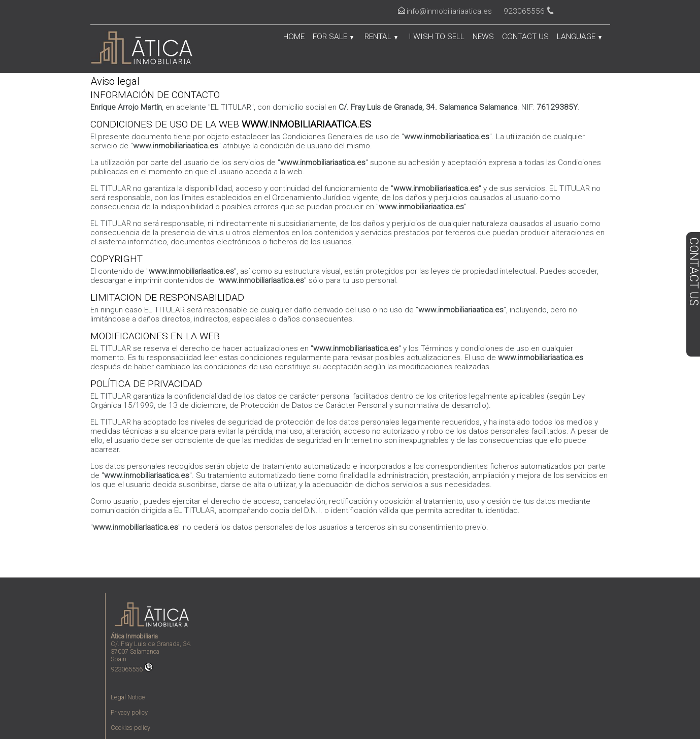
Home (294, 37)
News (483, 37)
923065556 (132, 669)
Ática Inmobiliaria (134, 636)
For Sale (333, 37)
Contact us (525, 37)
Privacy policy (129, 712)
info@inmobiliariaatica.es (449, 11)
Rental (381, 37)
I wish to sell (437, 37)
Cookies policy (130, 728)
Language (579, 37)
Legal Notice (128, 697)
